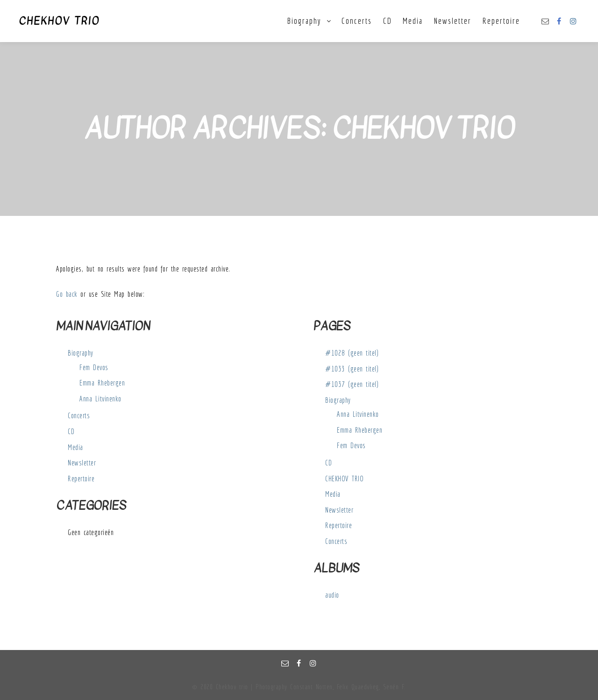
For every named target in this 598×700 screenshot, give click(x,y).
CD (71, 431)
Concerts (79, 415)
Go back (67, 294)
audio (332, 595)
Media (75, 447)
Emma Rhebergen (102, 383)
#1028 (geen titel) (352, 353)
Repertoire (81, 479)
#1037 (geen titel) (352, 384)
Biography (81, 353)
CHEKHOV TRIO (59, 21)
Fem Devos (94, 367)
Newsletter (82, 463)
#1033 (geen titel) (352, 369)
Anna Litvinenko (100, 399)
